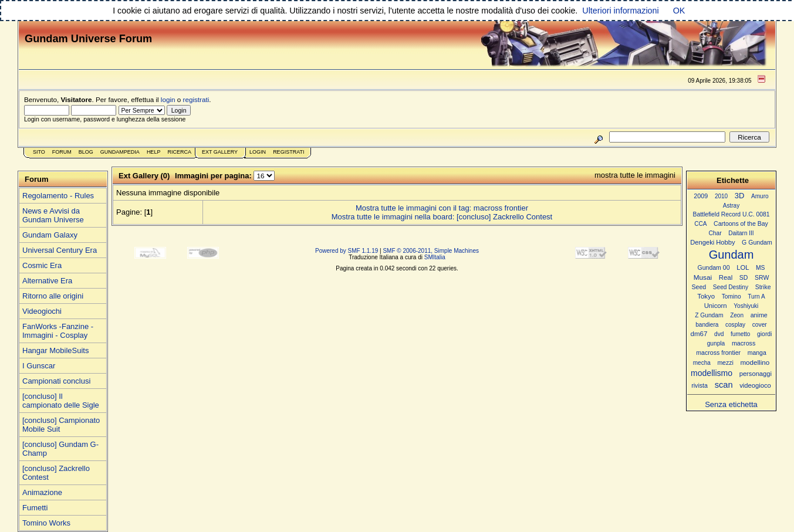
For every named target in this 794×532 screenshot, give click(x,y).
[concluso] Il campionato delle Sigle (61, 401)
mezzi (725, 363)
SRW (762, 278)
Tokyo (706, 296)
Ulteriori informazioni (620, 11)
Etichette (733, 180)
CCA (700, 224)
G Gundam (757, 242)
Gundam (732, 255)
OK (679, 11)
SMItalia (435, 257)
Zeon (737, 315)
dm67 (699, 334)
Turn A (756, 297)
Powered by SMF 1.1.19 (347, 251)
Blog (86, 152)
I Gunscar (39, 366)
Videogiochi (42, 311)
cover (760, 325)
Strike (763, 287)
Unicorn (716, 306)
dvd (719, 334)
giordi (764, 334)
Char (715, 233)
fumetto (740, 334)
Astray (731, 206)
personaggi (756, 374)
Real (726, 277)
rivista (700, 385)
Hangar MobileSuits (55, 350)
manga (757, 353)
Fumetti (35, 508)
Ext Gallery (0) (144, 176)
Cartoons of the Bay (741, 224)
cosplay (735, 325)
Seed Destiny (731, 287)
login (168, 99)
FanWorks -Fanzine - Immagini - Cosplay (58, 331)
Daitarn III (741, 233)
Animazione (42, 492)
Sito (39, 152)
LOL (743, 267)
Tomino (732, 297)
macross (744, 343)
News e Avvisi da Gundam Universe (53, 215)
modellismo (712, 373)
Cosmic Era (42, 265)
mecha (702, 363)
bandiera (707, 325)
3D (740, 196)
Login (258, 152)
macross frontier (718, 353)
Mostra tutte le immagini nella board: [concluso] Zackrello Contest (442, 217)
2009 (701, 196)
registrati (196, 99)
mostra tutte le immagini (635, 175)
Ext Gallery (220, 152)
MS (760, 268)
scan (724, 385)
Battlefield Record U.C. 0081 (732, 214)
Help (154, 152)
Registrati (288, 152)
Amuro (760, 196)
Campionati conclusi (56, 381)
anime (759, 315)
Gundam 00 (714, 267)
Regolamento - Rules (58, 196)
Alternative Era (47, 281)
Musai (703, 277)
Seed (699, 287)
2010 (721, 196)
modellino (755, 362)
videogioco (755, 385)
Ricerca (179, 152)
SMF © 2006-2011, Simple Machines (431, 251)
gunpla (716, 343)
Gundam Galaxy (50, 235)
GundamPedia (120, 152)
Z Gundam (709, 315)
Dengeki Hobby (712, 242)
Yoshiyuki (746, 306)
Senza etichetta (731, 404)
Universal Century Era (60, 250)
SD (744, 278)
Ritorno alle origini (53, 296)
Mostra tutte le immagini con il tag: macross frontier (442, 208)
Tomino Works (46, 523)
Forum (62, 152)
